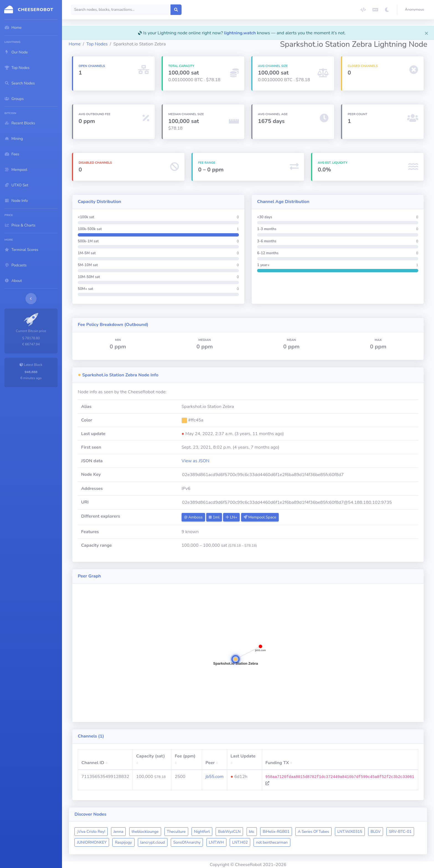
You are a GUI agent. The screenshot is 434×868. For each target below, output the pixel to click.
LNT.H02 (240, 842)
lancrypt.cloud (153, 842)
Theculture (176, 832)
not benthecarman (272, 842)
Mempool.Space (260, 517)
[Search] (121, 10)
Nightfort (202, 832)
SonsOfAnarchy (187, 842)
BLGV (376, 832)
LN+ (231, 517)
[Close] (427, 33)
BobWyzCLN (229, 832)
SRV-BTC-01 (400, 832)
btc (252, 832)
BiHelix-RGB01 (276, 832)
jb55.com (214, 777)
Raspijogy (123, 842)
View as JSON (196, 461)
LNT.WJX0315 (350, 832)
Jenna (118, 832)
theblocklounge (145, 832)
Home (75, 44)
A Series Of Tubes (313, 832)
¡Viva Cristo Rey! (91, 832)
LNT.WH (216, 842)
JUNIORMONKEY (92, 842)
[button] (416, 10)
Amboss (193, 517)
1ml (214, 517)
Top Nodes (97, 44)
